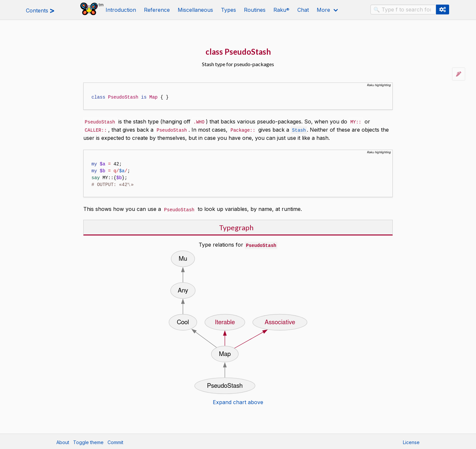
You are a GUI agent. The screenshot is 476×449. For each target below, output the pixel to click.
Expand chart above (238, 401)
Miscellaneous (195, 10)
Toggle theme (88, 441)
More (323, 10)
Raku (281, 10)
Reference (157, 10)
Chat (303, 10)
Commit (115, 441)
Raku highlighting (379, 85)
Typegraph (236, 226)
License (411, 441)
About (63, 441)
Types (228, 10)
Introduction (121, 10)
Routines (255, 10)
